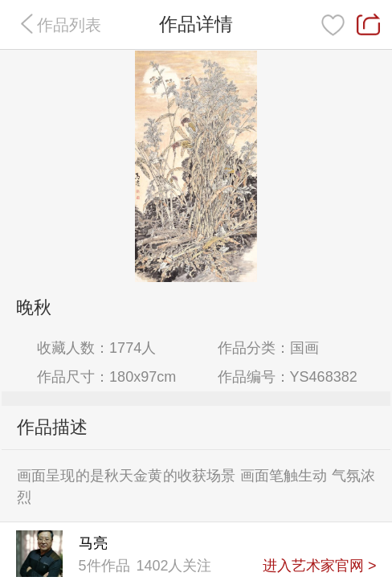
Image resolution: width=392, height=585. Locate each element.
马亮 (93, 543)
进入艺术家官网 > (320, 566)
